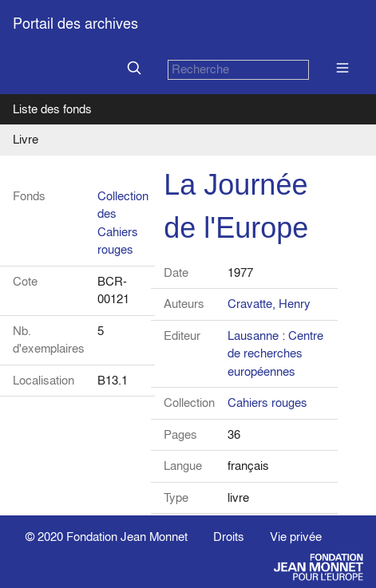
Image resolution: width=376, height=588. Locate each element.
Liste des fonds (52, 109)
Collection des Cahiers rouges (123, 223)
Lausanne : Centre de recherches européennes (275, 353)
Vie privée (296, 537)
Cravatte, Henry (269, 304)
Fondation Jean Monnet (127, 537)
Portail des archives (75, 24)
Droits (229, 537)
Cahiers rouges (267, 403)
